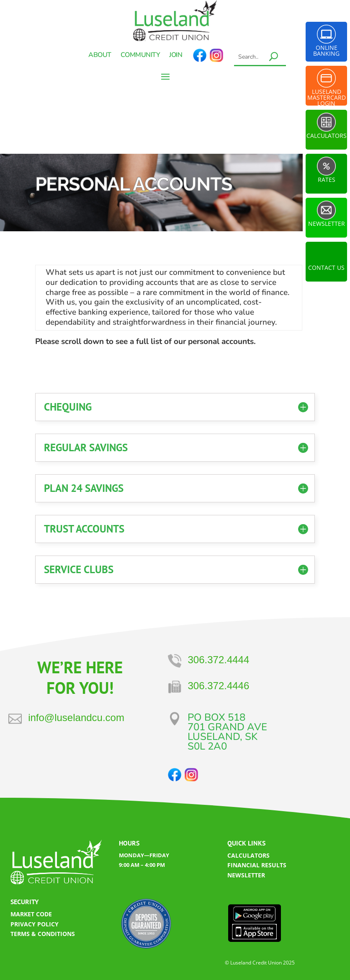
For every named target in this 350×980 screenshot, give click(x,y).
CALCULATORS (248, 855)
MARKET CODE (31, 914)
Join (176, 56)
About (100, 56)
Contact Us (326, 268)
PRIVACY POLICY (35, 924)
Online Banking (326, 50)
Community (140, 56)
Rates (327, 180)
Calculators (327, 136)
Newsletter (327, 224)
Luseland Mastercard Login (327, 95)
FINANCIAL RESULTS (257, 865)
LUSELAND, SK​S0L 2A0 (223, 741)
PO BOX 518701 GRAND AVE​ (227, 722)
